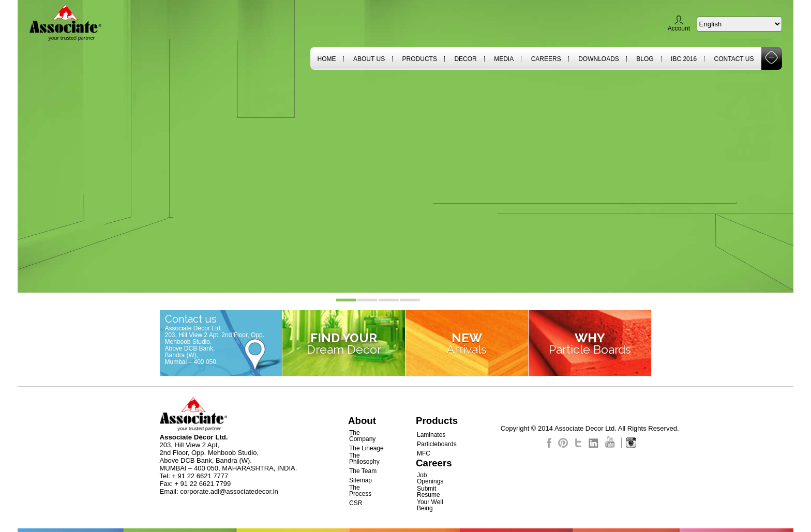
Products (420, 59)
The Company (362, 436)
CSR (356, 503)
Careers (546, 59)
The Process (360, 491)
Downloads (599, 59)
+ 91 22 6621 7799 (202, 484)
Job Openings (430, 478)
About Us (369, 59)
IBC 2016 (684, 59)
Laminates (431, 435)
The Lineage (366, 448)
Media (504, 59)
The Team (363, 471)
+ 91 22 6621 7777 (200, 476)
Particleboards (437, 444)
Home (327, 59)
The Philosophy (364, 459)
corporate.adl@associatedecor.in (229, 491)
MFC (424, 453)
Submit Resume (429, 492)
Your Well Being (430, 505)
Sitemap (361, 480)
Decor (465, 59)
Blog (645, 59)
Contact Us (734, 59)
